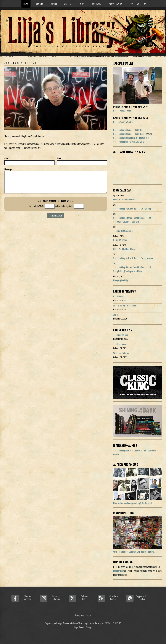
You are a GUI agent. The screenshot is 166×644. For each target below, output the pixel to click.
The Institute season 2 (123, 231)
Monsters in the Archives (124, 199)
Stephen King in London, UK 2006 (128, 130)
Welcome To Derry (121, 353)
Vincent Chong (85, 627)
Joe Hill (116, 315)
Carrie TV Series (120, 240)
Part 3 (130, 111)
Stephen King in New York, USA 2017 (129, 142)
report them (119, 571)
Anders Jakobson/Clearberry (75, 623)
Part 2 (123, 111)
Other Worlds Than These (124, 249)
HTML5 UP (116, 623)
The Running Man (121, 335)
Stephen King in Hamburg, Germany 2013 (131, 138)
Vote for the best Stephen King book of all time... (134, 552)
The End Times (119, 344)
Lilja (79, 615)
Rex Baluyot (118, 296)
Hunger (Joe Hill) (120, 280)
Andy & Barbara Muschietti (125, 305)
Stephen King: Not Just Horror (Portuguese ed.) (134, 258)
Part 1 (116, 111)
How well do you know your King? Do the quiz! (133, 503)
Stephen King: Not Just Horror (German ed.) (132, 209)
